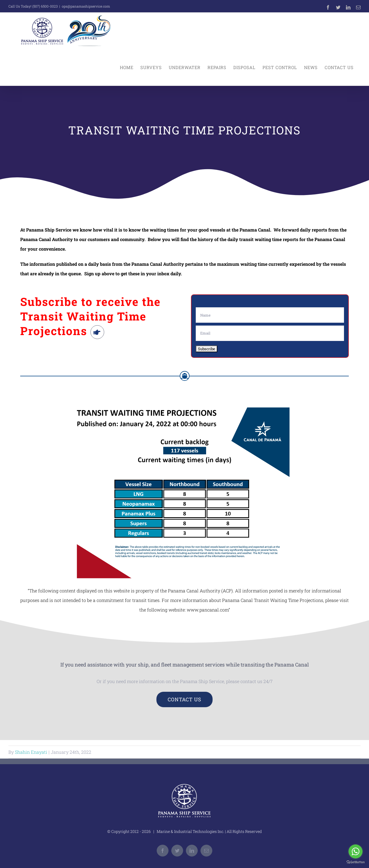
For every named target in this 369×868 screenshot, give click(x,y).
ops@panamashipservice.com (86, 6)
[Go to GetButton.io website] (356, 862)
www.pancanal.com (208, 610)
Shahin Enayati (31, 752)
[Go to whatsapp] (356, 851)
